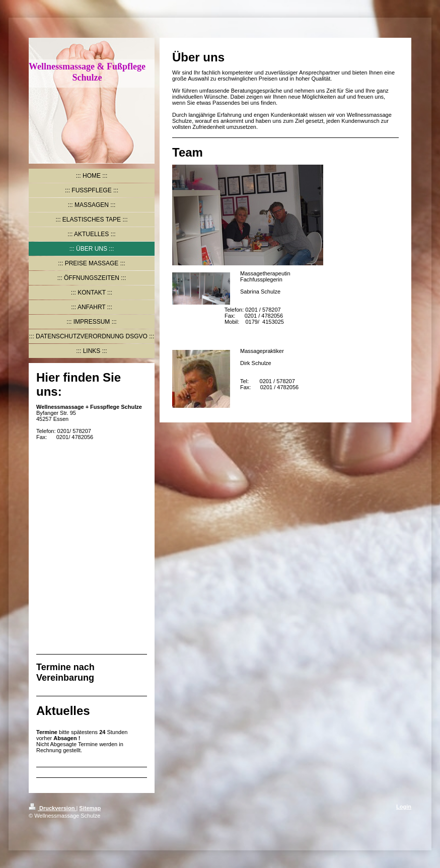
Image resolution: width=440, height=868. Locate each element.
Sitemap (90, 808)
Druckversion (52, 808)
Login (404, 807)
